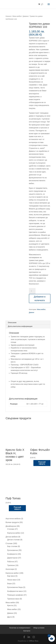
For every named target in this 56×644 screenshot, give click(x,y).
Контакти (27, 631)
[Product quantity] (32, 291)
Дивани (26, 16)
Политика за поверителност (20, 628)
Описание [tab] (12, 323)
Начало (8, 16)
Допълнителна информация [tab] (20, 326)
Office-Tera (34, 641)
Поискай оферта (42, 463)
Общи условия (39, 628)
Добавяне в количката (40, 298)
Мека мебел (17, 16)
